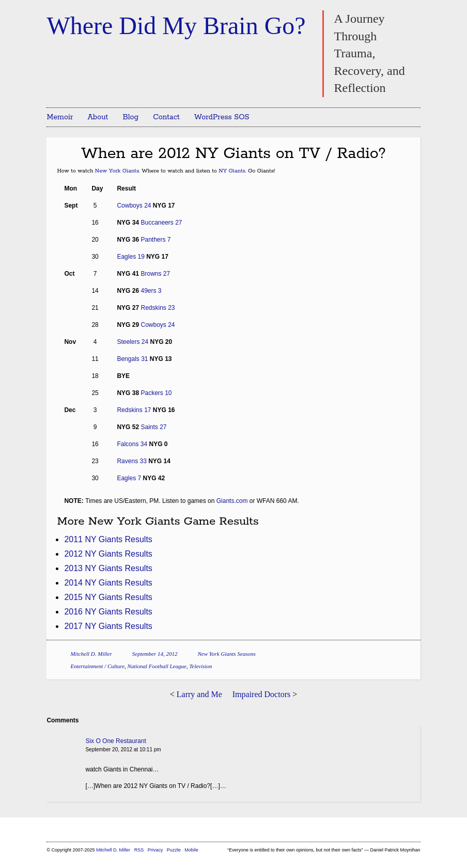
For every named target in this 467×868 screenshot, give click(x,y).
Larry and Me (199, 694)
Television (200, 666)
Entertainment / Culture (97, 666)
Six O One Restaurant (115, 741)
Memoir (60, 117)
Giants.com (232, 501)
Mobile (191, 850)
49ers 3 (151, 291)
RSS (140, 850)
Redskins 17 (134, 410)
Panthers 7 (155, 240)
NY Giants (232, 171)
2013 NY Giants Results (108, 568)
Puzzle (174, 850)
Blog (130, 117)
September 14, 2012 (155, 654)
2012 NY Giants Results (108, 554)
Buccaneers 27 (161, 223)
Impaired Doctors (261, 694)
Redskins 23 (158, 308)
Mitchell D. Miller (91, 654)
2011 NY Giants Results (108, 539)
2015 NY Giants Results (108, 597)
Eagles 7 (129, 478)
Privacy (155, 850)
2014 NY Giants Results (108, 583)
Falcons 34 (132, 444)
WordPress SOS (222, 117)
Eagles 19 (130, 257)
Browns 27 (155, 274)
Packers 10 (156, 393)
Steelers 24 (133, 342)
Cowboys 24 (134, 206)
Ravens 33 (131, 461)
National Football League (157, 666)
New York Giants (117, 171)
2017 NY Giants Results (108, 626)
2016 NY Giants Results (108, 612)
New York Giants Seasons (226, 654)
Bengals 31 (132, 359)
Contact (166, 117)
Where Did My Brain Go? (176, 26)
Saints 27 (153, 427)
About (98, 117)
